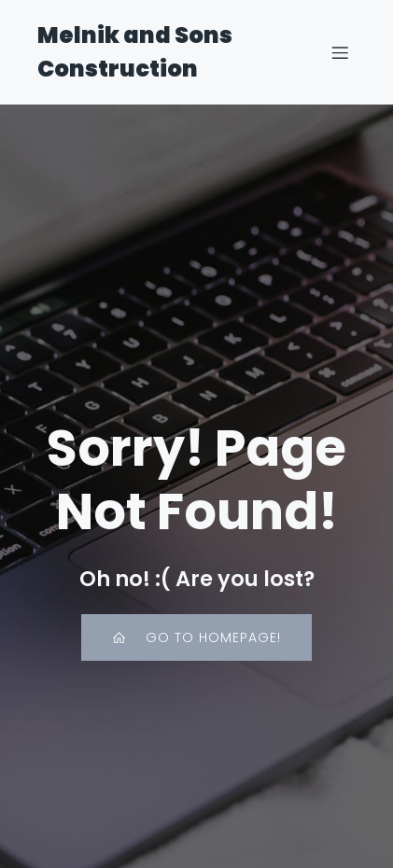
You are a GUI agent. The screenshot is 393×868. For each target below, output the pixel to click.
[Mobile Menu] (340, 52)
